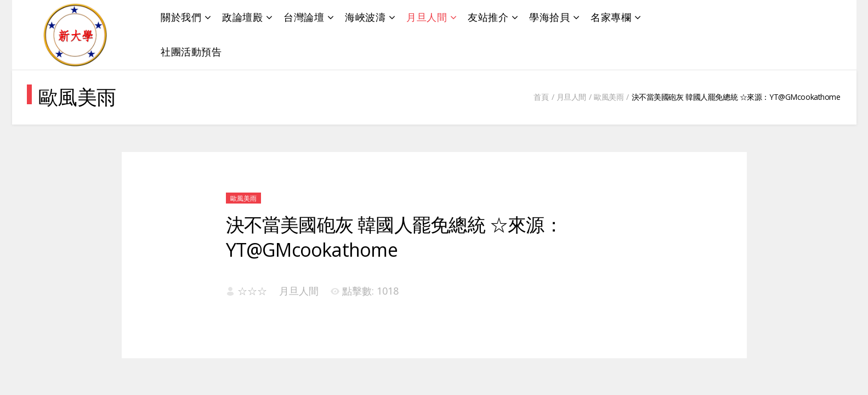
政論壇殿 (242, 17)
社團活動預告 (191, 52)
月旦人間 (427, 17)
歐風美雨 (609, 97)
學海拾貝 (549, 17)
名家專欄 (611, 17)
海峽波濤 (365, 17)
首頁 (541, 97)
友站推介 (488, 17)
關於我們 (181, 17)
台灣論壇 (304, 17)
